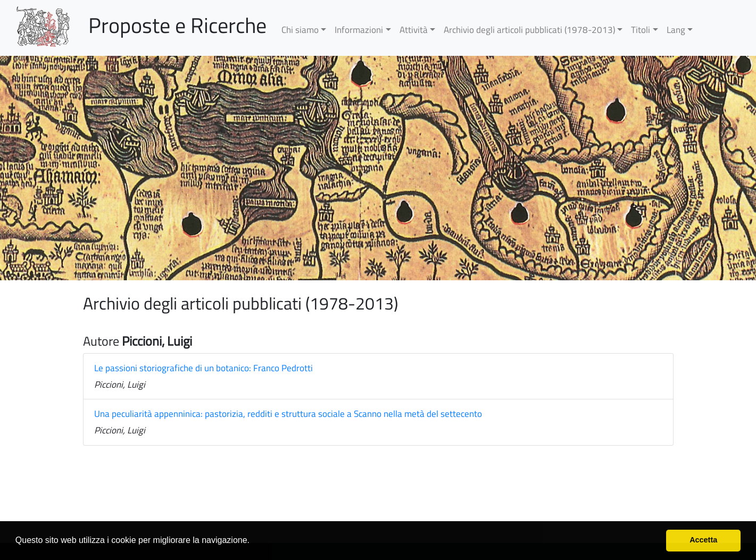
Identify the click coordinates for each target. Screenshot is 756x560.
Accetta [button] (703, 540)
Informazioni (359, 30)
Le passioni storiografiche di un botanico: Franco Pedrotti (203, 368)
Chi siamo (300, 30)
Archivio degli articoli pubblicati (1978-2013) (529, 30)
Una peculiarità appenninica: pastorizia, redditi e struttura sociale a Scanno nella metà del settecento (288, 414)
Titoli (641, 30)
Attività (414, 30)
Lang (676, 30)
